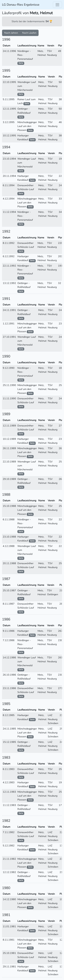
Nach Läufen (29, 33)
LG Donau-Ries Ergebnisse (21, 5)
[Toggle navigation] (57, 5)
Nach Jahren (11, 33)
